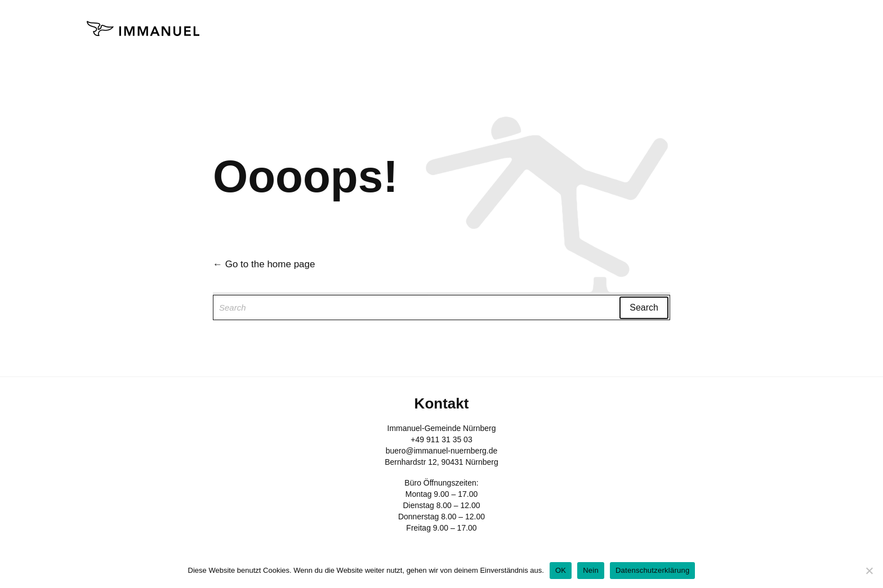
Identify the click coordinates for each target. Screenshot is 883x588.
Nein (591, 570)
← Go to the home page (264, 264)
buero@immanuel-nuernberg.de (442, 451)
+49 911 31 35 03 (441, 439)
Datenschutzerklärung (652, 570)
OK (561, 570)
